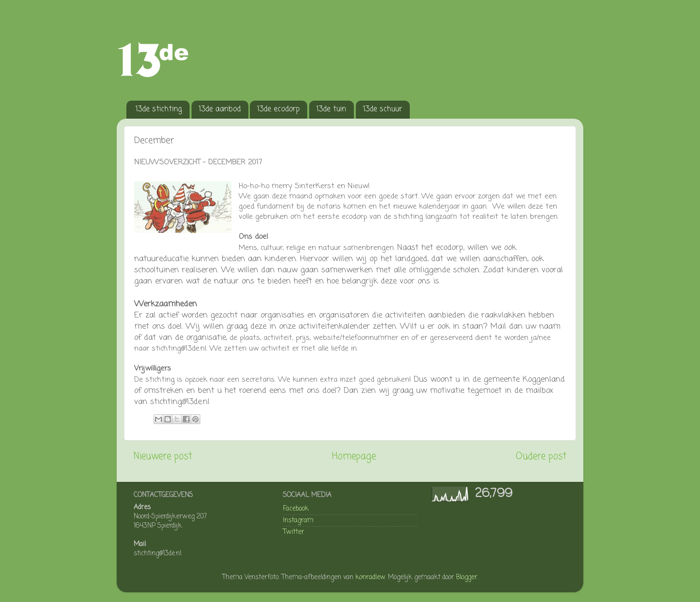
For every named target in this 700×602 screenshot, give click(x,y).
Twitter (294, 532)
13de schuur (383, 109)
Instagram (298, 521)
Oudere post (541, 457)
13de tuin (331, 109)
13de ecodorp (278, 109)
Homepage (354, 457)
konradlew (370, 577)
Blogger (467, 577)
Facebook (296, 509)
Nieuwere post (163, 457)
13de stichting (159, 109)
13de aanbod (220, 109)
